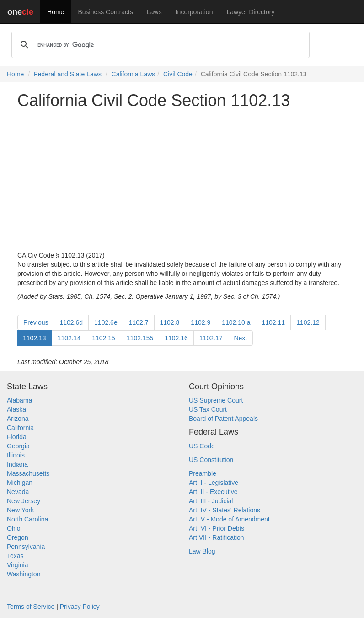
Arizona (18, 419)
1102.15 (104, 338)
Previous (36, 322)
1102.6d (71, 322)
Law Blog (202, 551)
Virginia (17, 565)
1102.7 (139, 322)
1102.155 (140, 338)
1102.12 (308, 322)
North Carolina (27, 519)
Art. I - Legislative (214, 483)
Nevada (18, 492)
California (20, 428)
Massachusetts (28, 473)
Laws (154, 12)
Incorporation (194, 12)
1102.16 (176, 338)
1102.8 (170, 322)
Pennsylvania (26, 547)
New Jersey (24, 501)
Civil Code (178, 74)
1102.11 (273, 322)
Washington (24, 574)
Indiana (17, 464)
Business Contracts (105, 12)
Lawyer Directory (250, 12)
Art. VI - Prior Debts (217, 528)
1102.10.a (236, 322)
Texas (15, 556)
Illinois (16, 455)
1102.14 (69, 338)
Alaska (16, 409)
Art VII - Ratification (217, 537)
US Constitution (211, 460)
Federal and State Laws (68, 74)
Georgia (18, 446)
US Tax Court (208, 409)
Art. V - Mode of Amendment (229, 519)
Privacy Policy (80, 607)
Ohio (14, 528)
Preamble (203, 473)
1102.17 (211, 338)
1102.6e (106, 322)
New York (20, 510)
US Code (202, 446)
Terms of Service (31, 607)
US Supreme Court (216, 400)
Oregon (18, 537)
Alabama (19, 400)
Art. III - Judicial (211, 501)
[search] (159, 45)
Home (56, 12)
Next (240, 338)
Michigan (20, 483)
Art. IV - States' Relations (225, 510)
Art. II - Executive (213, 492)
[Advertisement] (182, 180)
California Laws (134, 74)
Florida (17, 437)
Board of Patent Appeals (223, 419)
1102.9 (201, 322)
